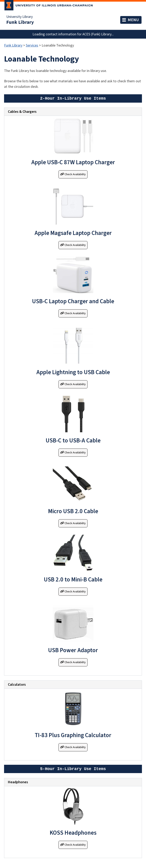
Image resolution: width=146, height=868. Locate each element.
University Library (19, 17)
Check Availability (73, 174)
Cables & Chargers (22, 112)
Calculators (17, 685)
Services (32, 45)
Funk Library (20, 22)
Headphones (18, 782)
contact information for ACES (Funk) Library (78, 34)
